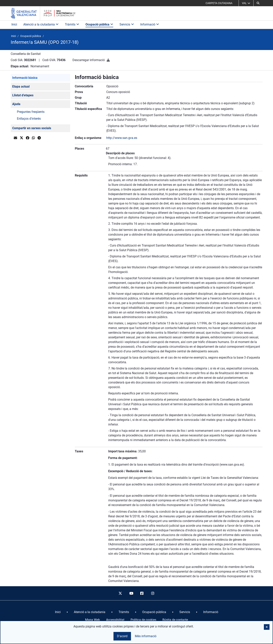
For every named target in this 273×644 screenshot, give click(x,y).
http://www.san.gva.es (122, 138)
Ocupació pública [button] (99, 24)
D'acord (122, 636)
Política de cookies (143, 620)
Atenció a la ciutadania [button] (41, 24)
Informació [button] (150, 24)
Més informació (146, 636)
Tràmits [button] (72, 24)
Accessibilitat (115, 620)
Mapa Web (92, 620)
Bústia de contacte (175, 620)
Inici (14, 24)
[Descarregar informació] (108, 60)
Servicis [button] (127, 24)
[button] (258, 3)
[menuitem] (58, 612)
